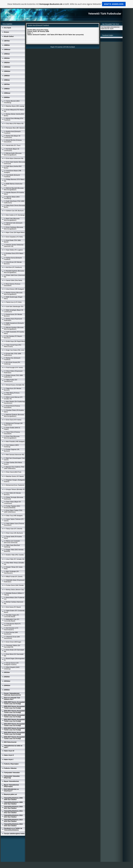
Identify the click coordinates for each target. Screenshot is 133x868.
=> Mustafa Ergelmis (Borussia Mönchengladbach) (14, 272)
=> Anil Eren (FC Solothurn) (13, 267)
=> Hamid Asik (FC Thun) (12, 145)
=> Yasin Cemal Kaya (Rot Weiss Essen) (13, 346)
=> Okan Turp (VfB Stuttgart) (13, 516)
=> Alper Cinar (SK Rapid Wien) (14, 232)
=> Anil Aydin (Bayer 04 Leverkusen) (12, 150)
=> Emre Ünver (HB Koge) (13, 642)
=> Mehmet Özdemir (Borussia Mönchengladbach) (14, 415)
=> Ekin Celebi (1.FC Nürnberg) (14, 215)
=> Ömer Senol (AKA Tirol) (13, 472)
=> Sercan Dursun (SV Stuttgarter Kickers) (11, 664)
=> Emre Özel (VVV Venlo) (13, 420)
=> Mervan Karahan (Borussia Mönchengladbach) (14, 328)
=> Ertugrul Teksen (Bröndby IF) (14, 489)
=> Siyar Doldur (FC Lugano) (13, 250)
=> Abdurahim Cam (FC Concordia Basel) (12, 620)
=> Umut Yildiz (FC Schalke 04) (14, 559)
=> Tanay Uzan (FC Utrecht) (13, 529)
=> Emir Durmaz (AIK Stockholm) (11, 633)
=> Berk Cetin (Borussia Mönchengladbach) (12, 219)
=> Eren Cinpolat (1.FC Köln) (13, 237)
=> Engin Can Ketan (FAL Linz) (14, 350)
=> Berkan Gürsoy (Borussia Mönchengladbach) (13, 293)
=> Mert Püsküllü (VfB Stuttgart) (14, 442)
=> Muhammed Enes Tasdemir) (14, 485)
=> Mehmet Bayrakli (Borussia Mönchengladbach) (14, 189)
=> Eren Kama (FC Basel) (12, 607)
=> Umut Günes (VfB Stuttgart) (14, 289)
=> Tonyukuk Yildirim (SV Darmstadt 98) (12, 646)
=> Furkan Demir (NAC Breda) (14, 585)
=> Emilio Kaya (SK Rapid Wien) (14, 341)
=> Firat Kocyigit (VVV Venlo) (13, 367)
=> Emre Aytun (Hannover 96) (14, 158)
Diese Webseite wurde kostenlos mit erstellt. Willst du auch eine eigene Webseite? (66, 4)
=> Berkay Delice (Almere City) (14, 590)
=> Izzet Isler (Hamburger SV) (14, 306)
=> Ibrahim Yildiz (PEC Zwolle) (14, 555)
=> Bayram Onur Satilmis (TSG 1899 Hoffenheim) (14, 468)
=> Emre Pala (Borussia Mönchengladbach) (12, 437)
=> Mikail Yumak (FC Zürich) (13, 577)
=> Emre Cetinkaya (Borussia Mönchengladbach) (13, 228)
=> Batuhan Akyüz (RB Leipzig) (14, 106)
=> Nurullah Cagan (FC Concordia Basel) (12, 616)
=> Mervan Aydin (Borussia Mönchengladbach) (13, 154)
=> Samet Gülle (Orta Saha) (13, 280)
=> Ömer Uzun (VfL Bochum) (13, 533)
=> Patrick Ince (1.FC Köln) (13, 302)
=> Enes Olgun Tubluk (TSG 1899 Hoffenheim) (13, 511)
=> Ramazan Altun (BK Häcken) (14, 128)
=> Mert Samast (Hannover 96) (14, 455)
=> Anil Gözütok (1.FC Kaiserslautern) (11, 629)
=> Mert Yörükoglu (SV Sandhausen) (11, 572)
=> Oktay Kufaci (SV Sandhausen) (11, 381)
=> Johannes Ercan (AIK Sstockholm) (12, 638)
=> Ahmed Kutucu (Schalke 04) (14, 385)
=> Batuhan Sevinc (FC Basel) (14, 476)
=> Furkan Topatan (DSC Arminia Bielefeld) (12, 507)
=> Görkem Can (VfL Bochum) (14, 211)
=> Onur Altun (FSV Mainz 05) (14, 124)
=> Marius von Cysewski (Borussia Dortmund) (12, 542)
